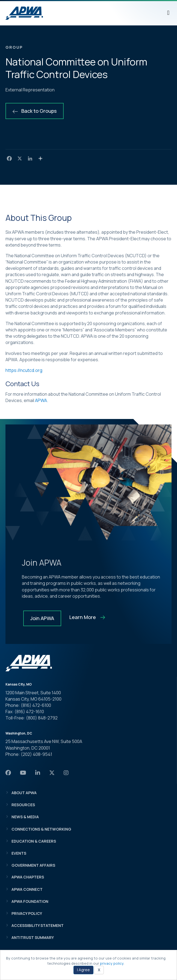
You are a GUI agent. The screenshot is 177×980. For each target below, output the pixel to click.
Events (19, 853)
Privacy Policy (27, 913)
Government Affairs (33, 865)
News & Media (25, 817)
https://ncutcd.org (24, 370)
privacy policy (112, 963)
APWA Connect (27, 889)
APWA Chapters (28, 877)
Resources (23, 805)
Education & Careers (34, 841)
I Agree (83, 970)
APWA (41, 400)
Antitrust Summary (33, 937)
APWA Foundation (30, 901)
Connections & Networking (41, 829)
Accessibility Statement (38, 925)
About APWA (24, 793)
